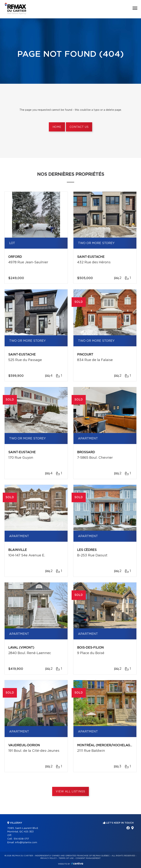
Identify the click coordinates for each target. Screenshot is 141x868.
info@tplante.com (26, 843)
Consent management (88, 858)
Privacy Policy (49, 858)
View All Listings (70, 792)
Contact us (79, 127)
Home (57, 127)
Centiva (77, 864)
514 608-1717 (21, 839)
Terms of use (66, 858)
